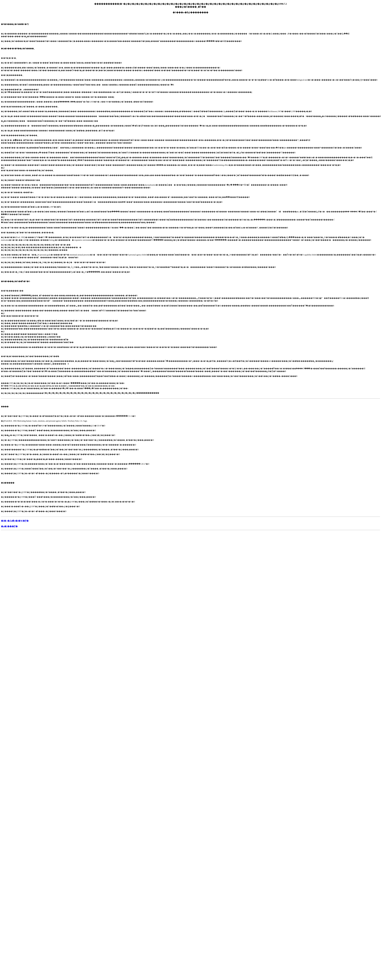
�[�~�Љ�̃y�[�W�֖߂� (15, 521)
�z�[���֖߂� (9, 526)
